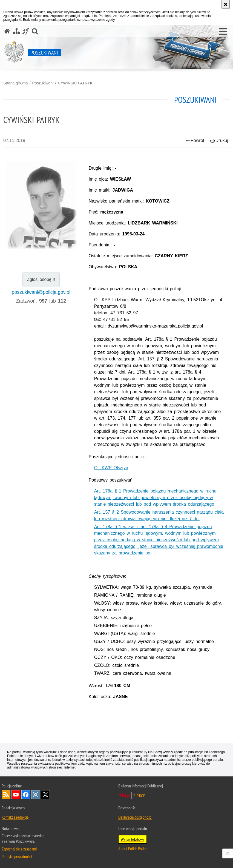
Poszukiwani (43, 83)
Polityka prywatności (17, 856)
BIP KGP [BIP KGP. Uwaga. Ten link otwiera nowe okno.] (139, 796)
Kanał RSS (6, 795)
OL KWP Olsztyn (111, 468)
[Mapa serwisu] (16, 31)
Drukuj (219, 140)
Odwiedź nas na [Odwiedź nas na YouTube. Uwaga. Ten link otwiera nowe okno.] (16, 795)
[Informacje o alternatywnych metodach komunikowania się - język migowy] (26, 31)
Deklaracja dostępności (135, 817)
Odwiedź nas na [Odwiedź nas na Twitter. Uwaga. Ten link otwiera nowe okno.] (45, 795)
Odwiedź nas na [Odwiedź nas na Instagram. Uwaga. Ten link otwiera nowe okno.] (36, 795)
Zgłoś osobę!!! (41, 279)
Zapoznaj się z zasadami (19, 849)
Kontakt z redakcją (15, 817)
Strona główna (16, 83)
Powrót (195, 140)
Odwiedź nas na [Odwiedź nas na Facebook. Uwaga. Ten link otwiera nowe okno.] (26, 795)
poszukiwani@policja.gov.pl (41, 292)
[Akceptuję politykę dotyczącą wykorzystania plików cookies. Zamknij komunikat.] (226, 4)
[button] (223, 32)
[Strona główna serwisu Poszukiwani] (7, 31)
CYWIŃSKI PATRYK (75, 83)
